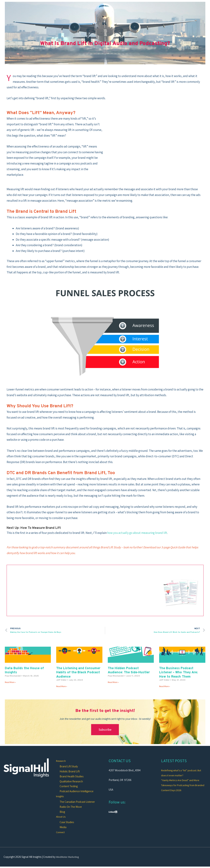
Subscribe (105, 730)
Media (63, 828)
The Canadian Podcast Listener (77, 802)
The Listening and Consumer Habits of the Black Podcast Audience (78, 673)
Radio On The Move (71, 807)
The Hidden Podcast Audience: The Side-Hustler (129, 671)
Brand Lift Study (69, 767)
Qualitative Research (71, 782)
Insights (60, 797)
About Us (61, 817)
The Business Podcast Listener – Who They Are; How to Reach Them (178, 673)
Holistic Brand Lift (70, 772)
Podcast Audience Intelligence (77, 792)
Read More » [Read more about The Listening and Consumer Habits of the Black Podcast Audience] (62, 687)
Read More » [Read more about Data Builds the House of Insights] (10, 682)
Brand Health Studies (72, 777)
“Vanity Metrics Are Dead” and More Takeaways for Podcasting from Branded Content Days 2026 (181, 785)
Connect (61, 833)
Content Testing (69, 787)
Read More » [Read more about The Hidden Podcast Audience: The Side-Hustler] (113, 682)
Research (61, 761)
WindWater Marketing (68, 858)
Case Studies (67, 823)
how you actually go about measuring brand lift (137, 533)
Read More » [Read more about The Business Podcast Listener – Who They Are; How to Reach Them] (165, 687)
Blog (62, 812)
